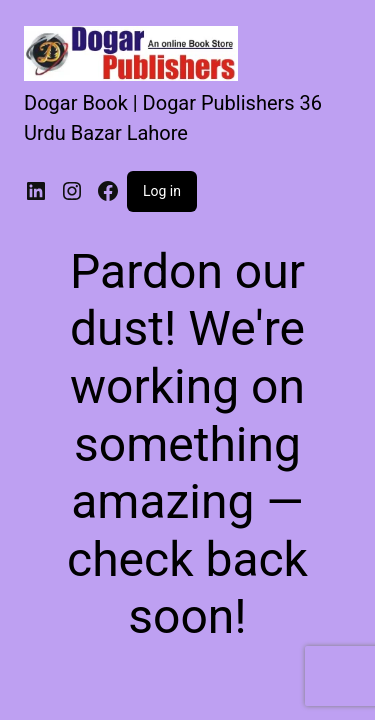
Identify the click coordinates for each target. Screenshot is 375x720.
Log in (162, 191)
